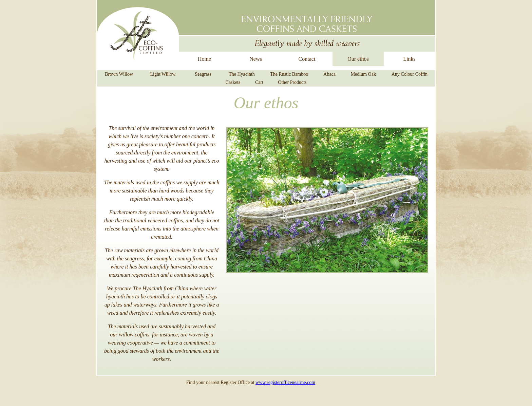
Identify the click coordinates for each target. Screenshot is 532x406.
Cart (259, 82)
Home (204, 59)
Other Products (292, 82)
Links (409, 59)
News (255, 59)
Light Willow (163, 74)
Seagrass (203, 74)
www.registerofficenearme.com (285, 382)
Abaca (329, 74)
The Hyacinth (242, 74)
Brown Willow (119, 74)
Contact (307, 59)
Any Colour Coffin (410, 74)
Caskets (233, 82)
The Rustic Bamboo (289, 74)
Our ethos (358, 59)
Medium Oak (363, 74)
